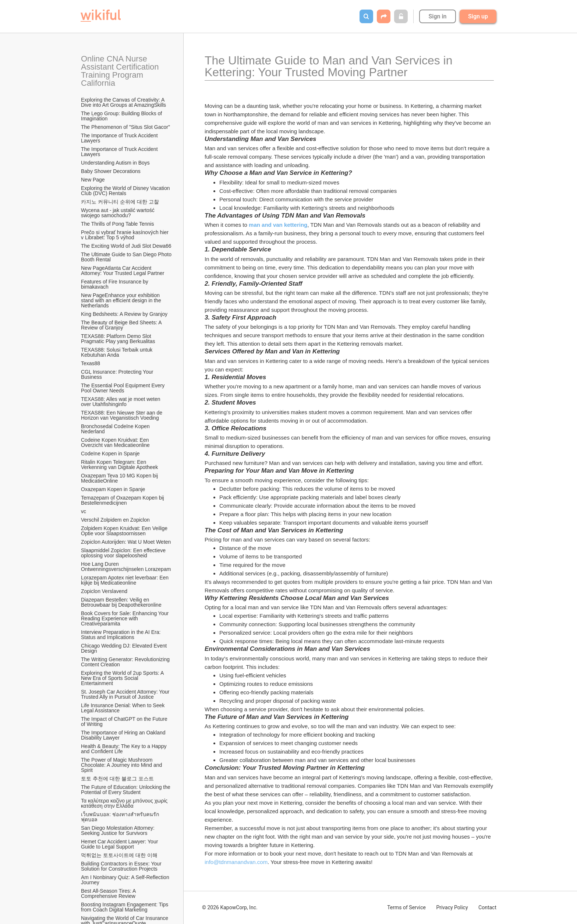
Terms (406, 907)
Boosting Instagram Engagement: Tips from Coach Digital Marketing (125, 907)
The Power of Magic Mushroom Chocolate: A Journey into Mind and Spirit (122, 765)
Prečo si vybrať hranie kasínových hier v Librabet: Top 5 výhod (125, 235)
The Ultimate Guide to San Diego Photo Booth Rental (127, 257)
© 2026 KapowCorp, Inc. (230, 907)
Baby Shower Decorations (111, 171)
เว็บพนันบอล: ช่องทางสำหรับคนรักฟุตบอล (120, 817)
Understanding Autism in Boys (115, 163)
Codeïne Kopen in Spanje (110, 454)
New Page (93, 180)
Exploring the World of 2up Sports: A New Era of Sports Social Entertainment (123, 678)
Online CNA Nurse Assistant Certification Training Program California (121, 71)
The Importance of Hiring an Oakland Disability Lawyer (124, 735)
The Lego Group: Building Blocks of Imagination (122, 116)
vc (84, 511)
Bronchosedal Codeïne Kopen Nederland (116, 429)
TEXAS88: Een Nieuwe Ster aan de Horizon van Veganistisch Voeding (122, 415)
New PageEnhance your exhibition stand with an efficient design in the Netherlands (122, 300)
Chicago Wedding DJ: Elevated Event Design (125, 648)
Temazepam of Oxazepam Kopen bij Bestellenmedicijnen (123, 500)
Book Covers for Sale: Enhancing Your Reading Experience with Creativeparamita (125, 618)
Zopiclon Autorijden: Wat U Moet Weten (126, 542)
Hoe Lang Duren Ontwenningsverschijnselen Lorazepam (126, 567)
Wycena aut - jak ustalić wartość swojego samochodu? (118, 213)
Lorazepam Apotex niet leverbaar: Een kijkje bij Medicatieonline (125, 580)
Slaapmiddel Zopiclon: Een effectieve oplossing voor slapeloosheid (124, 553)
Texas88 (91, 363)
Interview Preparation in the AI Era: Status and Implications (121, 635)
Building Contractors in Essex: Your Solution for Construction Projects (122, 866)
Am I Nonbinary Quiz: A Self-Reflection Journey (126, 880)
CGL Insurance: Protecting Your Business (118, 374)
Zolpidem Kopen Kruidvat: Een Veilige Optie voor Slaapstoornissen (125, 531)
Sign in (437, 16)
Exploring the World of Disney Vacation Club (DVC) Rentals (126, 191)
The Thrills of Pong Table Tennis (117, 224)
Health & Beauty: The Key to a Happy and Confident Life (124, 749)
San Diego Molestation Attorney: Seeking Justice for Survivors (118, 830)
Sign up (478, 16)
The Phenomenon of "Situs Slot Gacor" (125, 127)
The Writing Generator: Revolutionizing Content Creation (126, 662)
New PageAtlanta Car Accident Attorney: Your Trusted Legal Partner (123, 271)
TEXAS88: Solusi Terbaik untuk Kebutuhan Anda (117, 352)
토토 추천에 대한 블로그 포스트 (117, 779)
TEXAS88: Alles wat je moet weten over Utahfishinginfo (121, 402)
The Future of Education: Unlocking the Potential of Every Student (126, 790)
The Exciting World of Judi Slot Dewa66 (126, 246)
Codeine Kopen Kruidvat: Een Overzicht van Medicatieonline (116, 442)
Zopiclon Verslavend (104, 591)
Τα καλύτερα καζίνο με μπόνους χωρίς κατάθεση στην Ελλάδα (125, 803)
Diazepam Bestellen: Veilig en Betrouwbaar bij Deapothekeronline (121, 602)
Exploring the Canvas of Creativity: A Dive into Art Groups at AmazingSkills (123, 102)
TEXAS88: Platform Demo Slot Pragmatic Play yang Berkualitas (118, 339)
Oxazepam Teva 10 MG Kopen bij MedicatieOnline (120, 478)
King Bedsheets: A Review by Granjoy (124, 314)
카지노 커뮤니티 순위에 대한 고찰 (120, 202)
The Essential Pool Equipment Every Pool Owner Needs (123, 388)
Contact (487, 907)
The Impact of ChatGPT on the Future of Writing (125, 722)
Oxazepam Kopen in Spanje (113, 489)
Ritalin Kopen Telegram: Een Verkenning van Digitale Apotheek (119, 465)
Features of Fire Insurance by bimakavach (115, 284)
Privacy (452, 907)
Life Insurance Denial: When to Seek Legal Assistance (123, 708)
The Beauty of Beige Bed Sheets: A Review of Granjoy (122, 325)
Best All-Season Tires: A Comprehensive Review (109, 893)
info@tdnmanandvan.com (236, 862)
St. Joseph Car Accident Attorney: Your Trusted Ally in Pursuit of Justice (126, 694)
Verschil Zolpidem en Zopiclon (115, 520)
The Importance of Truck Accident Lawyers (120, 138)
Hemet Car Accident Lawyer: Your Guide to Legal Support (120, 844)
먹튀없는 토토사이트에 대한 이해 (119, 855)
